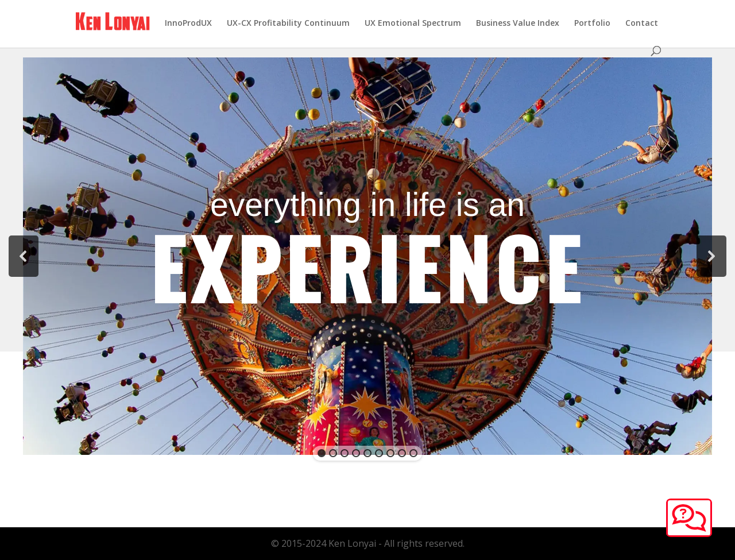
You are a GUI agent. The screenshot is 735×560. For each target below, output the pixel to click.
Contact (642, 24)
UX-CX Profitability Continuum (288, 24)
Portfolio (592, 24)
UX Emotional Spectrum (413, 24)
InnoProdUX (188, 24)
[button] (24, 256)
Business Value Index (518, 24)
